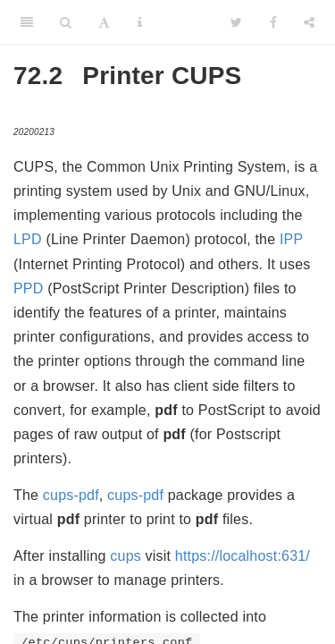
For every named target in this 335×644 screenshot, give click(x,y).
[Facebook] (273, 22)
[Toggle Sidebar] (27, 22)
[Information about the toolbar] (140, 22)
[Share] (309, 22)
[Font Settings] (104, 22)
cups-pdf (71, 495)
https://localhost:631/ (243, 556)
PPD (29, 288)
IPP (291, 239)
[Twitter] (236, 22)
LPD (28, 239)
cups (126, 556)
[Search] (66, 22)
